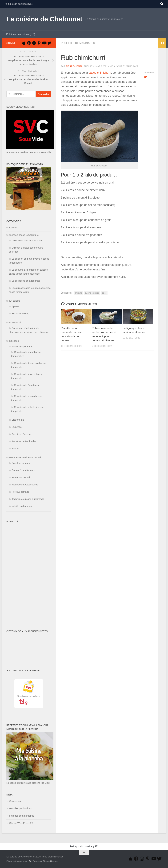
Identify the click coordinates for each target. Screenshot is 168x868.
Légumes (17, 427)
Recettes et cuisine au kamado (26, 457)
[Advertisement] (19, 572)
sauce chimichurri (100, 73)
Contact (13, 228)
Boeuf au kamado (21, 463)
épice (104, 293)
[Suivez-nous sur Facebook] (29, 43)
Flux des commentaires (22, 816)
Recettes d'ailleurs (21, 434)
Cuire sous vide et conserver (27, 240)
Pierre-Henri (74, 66)
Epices (15, 306)
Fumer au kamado (21, 477)
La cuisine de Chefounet (44, 19)
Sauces (16, 448)
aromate (79, 293)
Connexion (15, 801)
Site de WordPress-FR (21, 823)
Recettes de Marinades (78, 43)
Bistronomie (18, 420)
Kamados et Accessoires (25, 485)
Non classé (15, 322)
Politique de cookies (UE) (18, 4)
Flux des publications (20, 808)
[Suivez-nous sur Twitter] (49, 43)
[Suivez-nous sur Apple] (24, 43)
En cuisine (15, 301)
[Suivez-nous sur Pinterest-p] (39, 43)
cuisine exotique (92, 293)
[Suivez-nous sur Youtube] (44, 43)
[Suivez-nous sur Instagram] (34, 43)
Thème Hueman (51, 861)
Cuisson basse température (24, 235)
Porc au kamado (20, 492)
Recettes (14, 341)
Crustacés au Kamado (24, 470)
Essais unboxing (20, 313)
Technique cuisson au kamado (28, 499)
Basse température (22, 346)
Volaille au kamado (22, 506)
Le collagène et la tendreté (26, 281)
